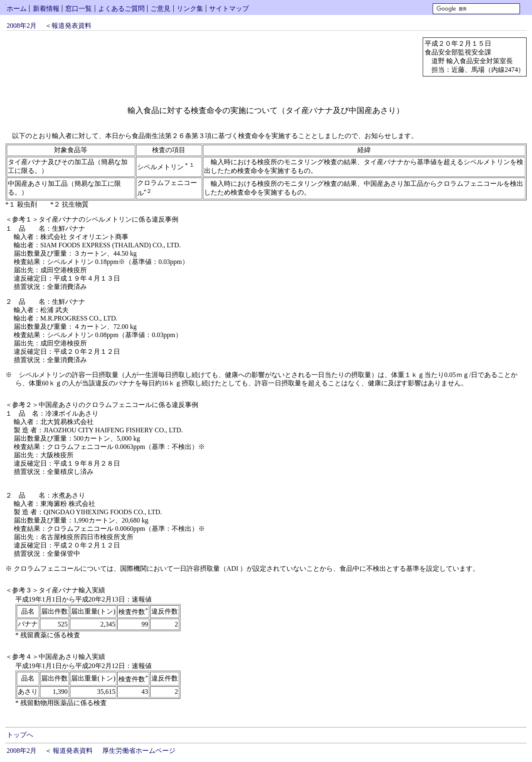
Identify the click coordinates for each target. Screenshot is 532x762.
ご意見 (160, 9)
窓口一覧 (79, 9)
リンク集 (190, 9)
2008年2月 (22, 26)
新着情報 (46, 9)
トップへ (20, 735)
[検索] (476, 9)
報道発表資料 (71, 26)
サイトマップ (229, 9)
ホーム (17, 9)
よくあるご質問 (121, 9)
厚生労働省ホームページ (139, 751)
